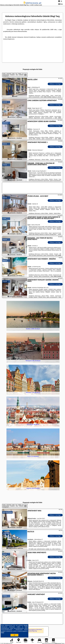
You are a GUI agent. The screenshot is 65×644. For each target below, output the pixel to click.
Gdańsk (5, 102)
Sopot (4, 81)
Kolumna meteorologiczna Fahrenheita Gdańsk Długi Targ (32, 630)
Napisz (63, 643)
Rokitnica (5, 123)
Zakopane (5, 575)
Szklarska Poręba (7, 512)
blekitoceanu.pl (33, 3)
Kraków (5, 554)
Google (26, 625)
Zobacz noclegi (55, 84)
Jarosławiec (6, 533)
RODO (3, 633)
